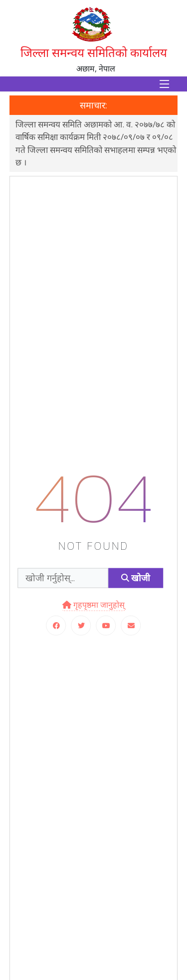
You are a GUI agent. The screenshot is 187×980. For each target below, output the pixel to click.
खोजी (136, 578)
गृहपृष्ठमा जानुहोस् (93, 604)
